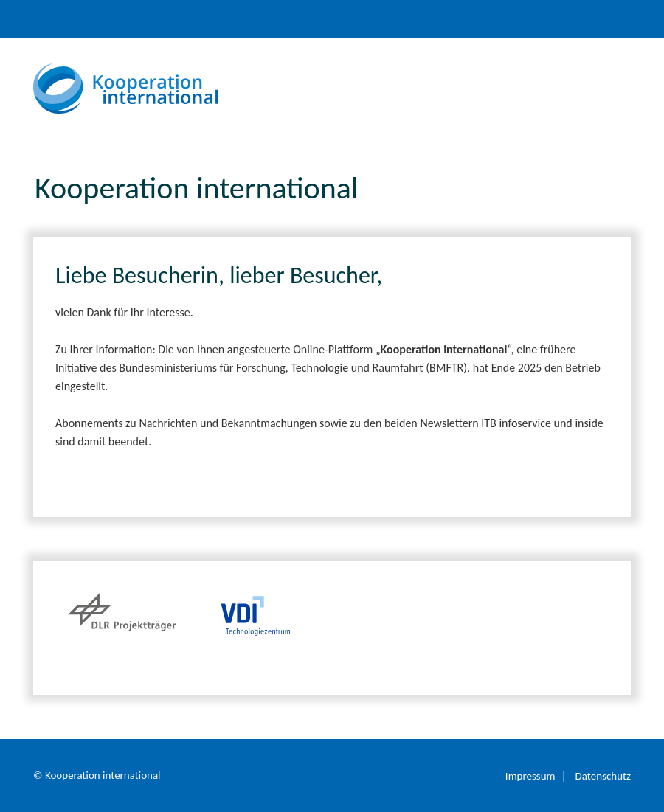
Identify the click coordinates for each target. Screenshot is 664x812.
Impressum (530, 776)
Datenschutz (603, 776)
